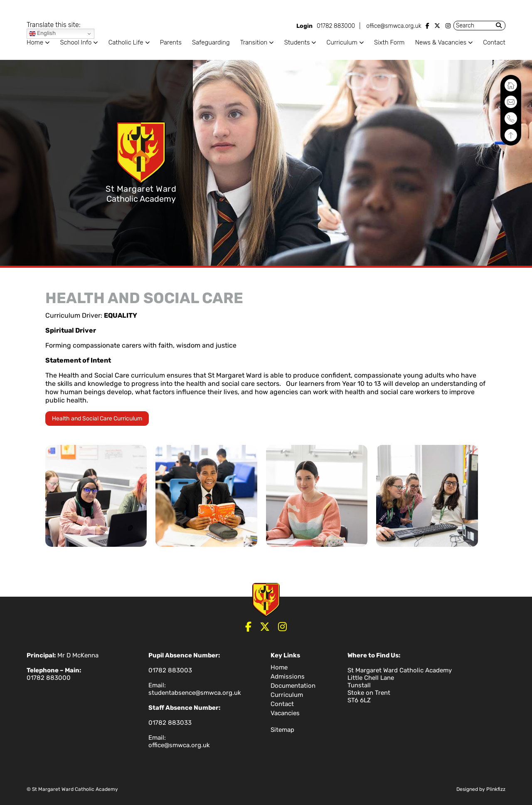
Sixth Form (389, 42)
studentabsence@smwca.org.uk (195, 693)
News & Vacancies (441, 42)
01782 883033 (170, 723)
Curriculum (342, 42)
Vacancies (285, 713)
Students (297, 42)
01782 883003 (170, 670)
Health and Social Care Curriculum (97, 419)
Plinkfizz (496, 789)
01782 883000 (336, 26)
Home (35, 42)
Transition (254, 42)
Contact (494, 42)
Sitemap (282, 730)
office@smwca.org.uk (394, 26)
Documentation (293, 686)
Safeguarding (211, 42)
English (42, 33)
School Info (76, 42)
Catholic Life (126, 42)
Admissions (288, 677)
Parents (171, 42)
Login (304, 26)
